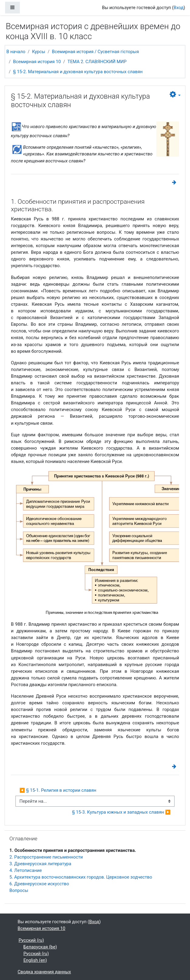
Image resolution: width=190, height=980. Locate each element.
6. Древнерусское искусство (39, 884)
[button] (175, 95)
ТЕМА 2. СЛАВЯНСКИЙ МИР (97, 62)
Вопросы (19, 890)
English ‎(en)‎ (35, 960)
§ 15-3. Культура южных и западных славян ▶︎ (121, 812)
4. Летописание (26, 870)
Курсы (39, 52)
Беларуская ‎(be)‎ (40, 947)
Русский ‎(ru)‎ (31, 940)
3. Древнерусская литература (40, 864)
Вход (179, 8)
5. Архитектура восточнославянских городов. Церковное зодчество (81, 877)
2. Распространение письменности (46, 857)
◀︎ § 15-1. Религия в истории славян (58, 790)
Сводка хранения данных (44, 972)
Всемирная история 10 (37, 62)
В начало (16, 52)
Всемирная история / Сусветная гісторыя (95, 52)
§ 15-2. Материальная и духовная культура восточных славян (78, 72)
